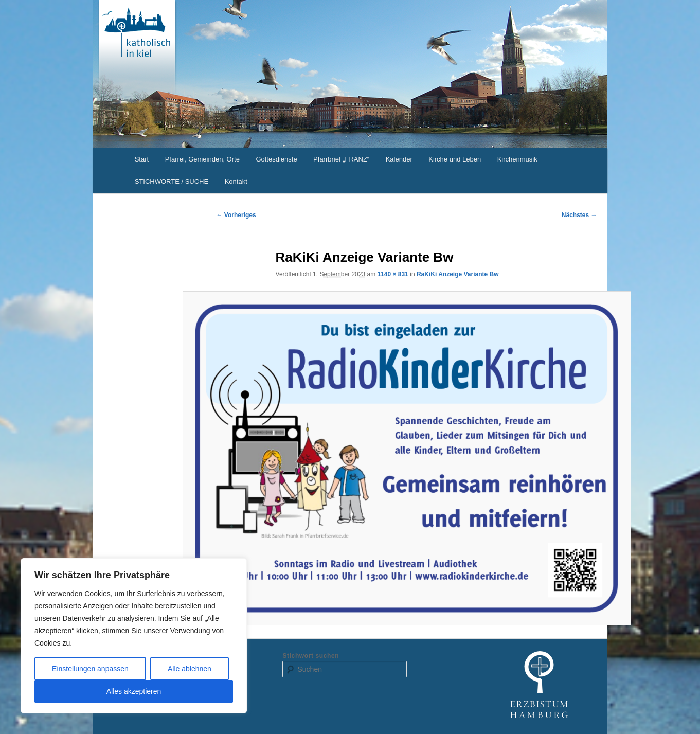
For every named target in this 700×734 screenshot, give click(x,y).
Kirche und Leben (455, 159)
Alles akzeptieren (134, 691)
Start (142, 159)
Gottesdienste (276, 159)
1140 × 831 (392, 274)
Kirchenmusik (517, 159)
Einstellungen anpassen (90, 669)
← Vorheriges (236, 215)
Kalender (399, 159)
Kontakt (236, 181)
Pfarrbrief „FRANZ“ (341, 159)
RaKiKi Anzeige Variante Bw (458, 274)
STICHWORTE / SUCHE (172, 181)
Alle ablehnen (190, 669)
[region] (134, 636)
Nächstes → (579, 215)
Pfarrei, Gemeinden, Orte (202, 159)
